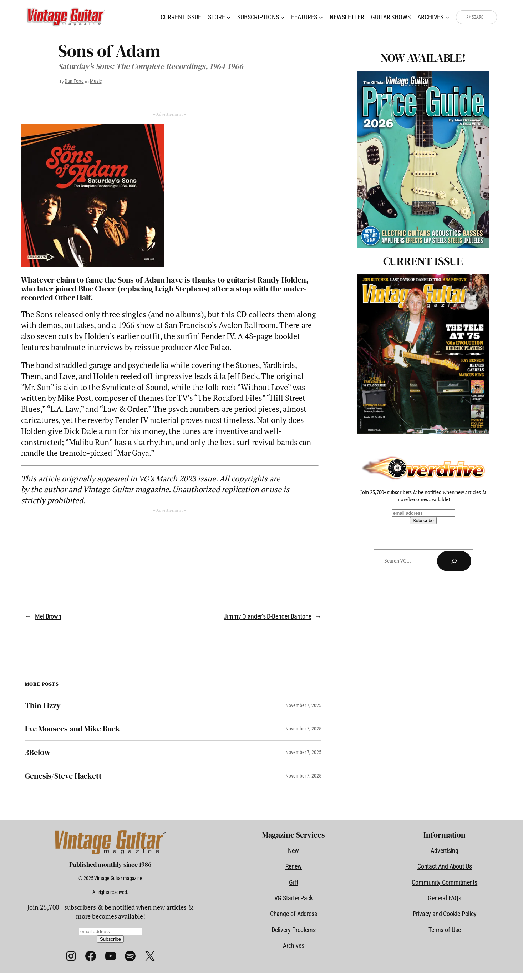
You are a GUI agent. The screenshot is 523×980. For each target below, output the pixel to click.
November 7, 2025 (303, 705)
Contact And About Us (445, 866)
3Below (37, 752)
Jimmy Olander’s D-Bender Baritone (268, 616)
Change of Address (294, 914)
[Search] (454, 561)
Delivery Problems (294, 930)
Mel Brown (48, 616)
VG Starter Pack (294, 898)
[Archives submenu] (447, 17)
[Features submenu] (321, 17)
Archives (293, 946)
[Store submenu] (229, 17)
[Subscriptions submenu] (282, 17)
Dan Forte (74, 81)
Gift (294, 882)
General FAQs (445, 898)
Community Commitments (445, 882)
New (293, 851)
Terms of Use (445, 930)
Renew (294, 866)
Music (96, 81)
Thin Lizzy (43, 706)
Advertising (445, 851)
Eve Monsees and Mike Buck (73, 729)
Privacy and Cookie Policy (445, 914)
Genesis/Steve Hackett (63, 776)
